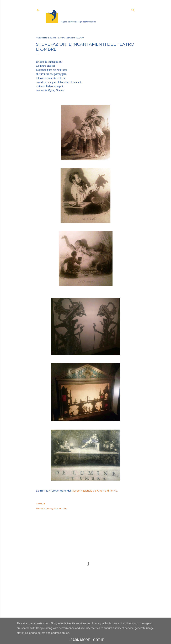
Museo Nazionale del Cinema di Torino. (95, 491)
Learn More (79, 640)
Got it (99, 640)
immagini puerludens (57, 508)
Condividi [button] (41, 504)
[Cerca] (133, 10)
